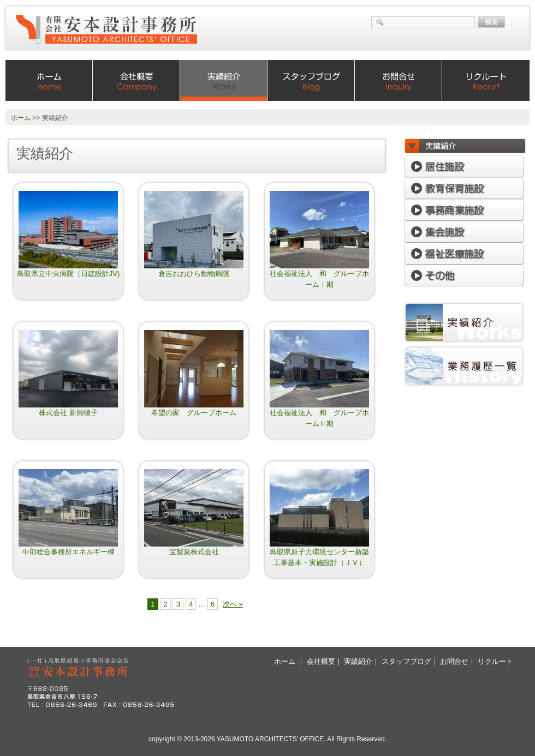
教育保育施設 (464, 188)
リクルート (486, 80)
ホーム (49, 80)
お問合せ (399, 80)
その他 (464, 275)
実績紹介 (224, 80)
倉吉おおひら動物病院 (194, 274)
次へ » (233, 604)
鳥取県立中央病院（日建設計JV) (69, 274)
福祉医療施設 (464, 254)
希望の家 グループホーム (194, 413)
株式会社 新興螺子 (68, 413)
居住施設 (464, 166)
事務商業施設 (464, 210)
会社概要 (136, 80)
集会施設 (464, 232)
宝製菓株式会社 (194, 552)
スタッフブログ (311, 80)
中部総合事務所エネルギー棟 (69, 552)
